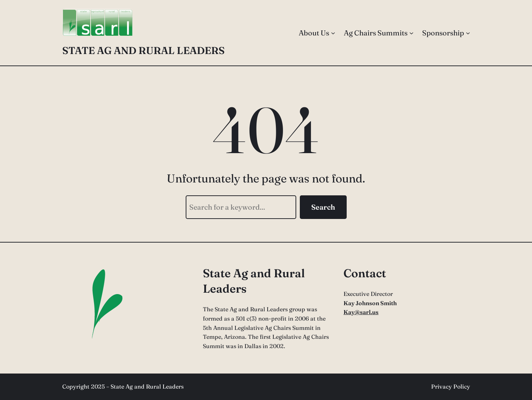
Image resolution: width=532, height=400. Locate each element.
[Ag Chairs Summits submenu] (411, 33)
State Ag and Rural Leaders (143, 50)
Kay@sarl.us (361, 312)
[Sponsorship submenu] (468, 33)
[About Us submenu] (333, 33)
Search (323, 207)
